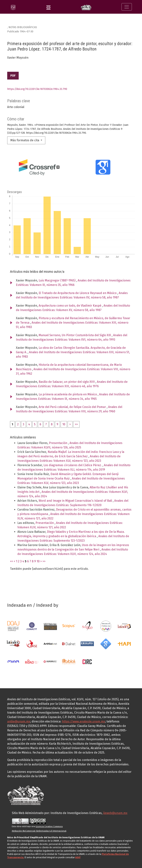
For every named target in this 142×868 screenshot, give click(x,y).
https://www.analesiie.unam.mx (83, 721)
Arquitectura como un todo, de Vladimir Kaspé (70, 306)
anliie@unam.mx (19, 721)
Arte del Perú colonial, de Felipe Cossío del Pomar (73, 407)
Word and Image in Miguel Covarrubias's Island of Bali (76, 501)
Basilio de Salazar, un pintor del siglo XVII (67, 382)
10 (64, 424)
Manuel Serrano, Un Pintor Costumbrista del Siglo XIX (75, 335)
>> (76, 424)
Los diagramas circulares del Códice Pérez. (73, 465)
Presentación (59, 443)
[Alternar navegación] (127, 7)
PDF (13, 76)
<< (11, 561)
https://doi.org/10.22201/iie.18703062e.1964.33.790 (37, 89)
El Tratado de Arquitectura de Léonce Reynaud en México (78, 293)
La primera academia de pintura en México (68, 394)
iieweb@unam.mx (115, 813)
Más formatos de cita (25, 140)
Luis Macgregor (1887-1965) (57, 280)
